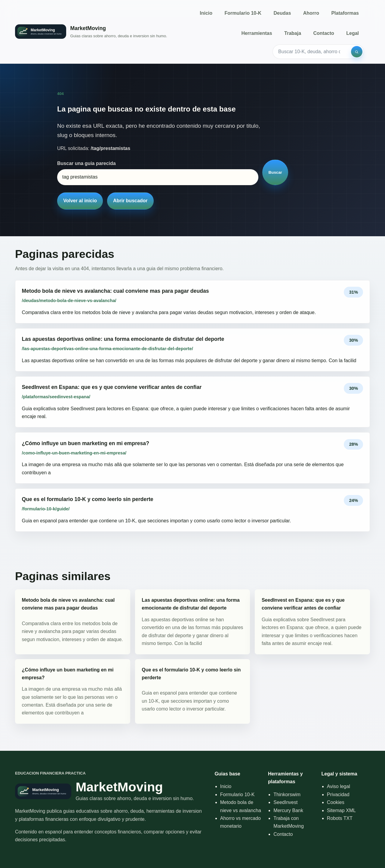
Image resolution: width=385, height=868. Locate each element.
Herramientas (257, 33)
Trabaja (293, 33)
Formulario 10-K (243, 13)
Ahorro (311, 13)
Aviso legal (339, 786)
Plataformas (345, 13)
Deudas (282, 13)
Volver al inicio (80, 201)
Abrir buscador (130, 201)
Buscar (275, 172)
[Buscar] (357, 52)
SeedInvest (285, 802)
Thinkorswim (287, 795)
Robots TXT (340, 818)
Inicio (206, 13)
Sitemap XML (341, 810)
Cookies (336, 802)
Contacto (323, 33)
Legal (353, 33)
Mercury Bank (288, 810)
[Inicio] (91, 32)
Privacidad (338, 795)
